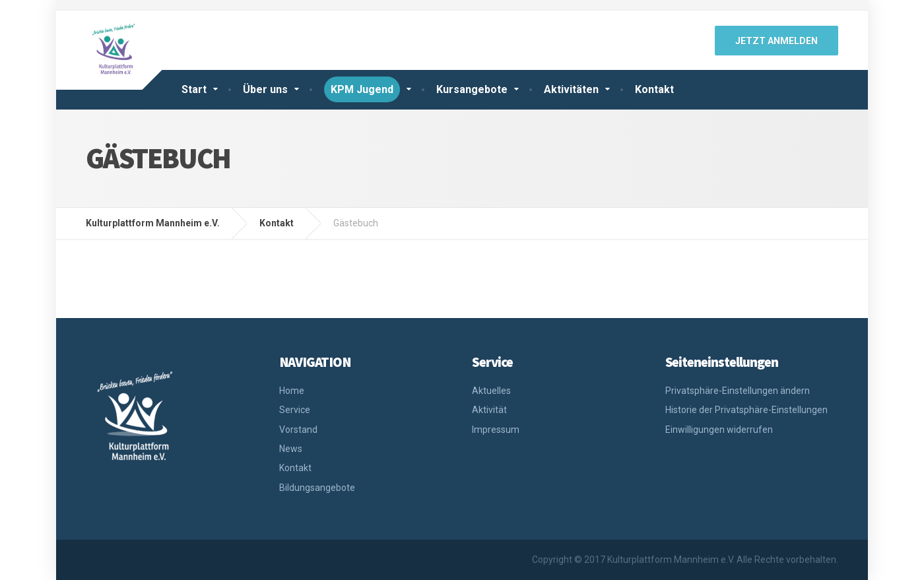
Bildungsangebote (317, 488)
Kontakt (654, 89)
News (291, 449)
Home (292, 391)
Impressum (496, 430)
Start (194, 89)
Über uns (265, 89)
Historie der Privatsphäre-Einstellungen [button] (746, 410)
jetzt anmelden (776, 41)
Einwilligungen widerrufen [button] (719, 430)
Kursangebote (472, 89)
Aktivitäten (571, 89)
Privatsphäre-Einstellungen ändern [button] (738, 391)
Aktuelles (491, 391)
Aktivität (489, 410)
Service (295, 410)
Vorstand (298, 430)
